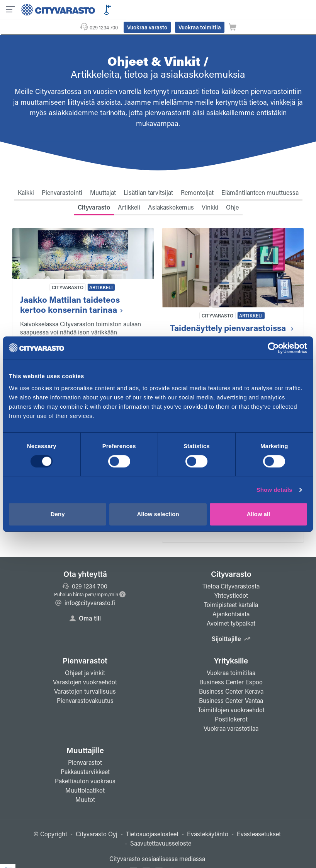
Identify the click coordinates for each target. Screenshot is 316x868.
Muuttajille (85, 735)
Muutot (85, 784)
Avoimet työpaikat (231, 608)
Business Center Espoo (231, 666)
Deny (58, 514)
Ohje (232, 192)
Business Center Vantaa (231, 685)
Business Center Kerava (231, 676)
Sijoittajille (231, 623)
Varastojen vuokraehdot (85, 666)
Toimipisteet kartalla (231, 589)
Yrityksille (231, 645)
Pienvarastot (85, 645)
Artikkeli (129, 192)
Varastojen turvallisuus (85, 676)
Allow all (258, 514)
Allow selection (158, 514)
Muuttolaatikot (85, 775)
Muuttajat (103, 177)
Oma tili (85, 603)
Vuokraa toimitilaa (231, 657)
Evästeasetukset (259, 818)
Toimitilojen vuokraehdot (231, 694)
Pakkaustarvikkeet (85, 756)
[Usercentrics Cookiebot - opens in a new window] (273, 348)
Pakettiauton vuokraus (85, 765)
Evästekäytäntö (208, 818)
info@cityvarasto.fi (85, 587)
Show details (274, 490)
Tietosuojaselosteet (152, 818)
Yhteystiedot (231, 580)
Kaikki (26, 177)
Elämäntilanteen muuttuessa (260, 177)
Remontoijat (197, 177)
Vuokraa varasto (210, 9)
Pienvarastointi (62, 177)
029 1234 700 (167, 9)
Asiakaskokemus (171, 192)
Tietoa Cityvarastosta (231, 570)
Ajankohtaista (231, 598)
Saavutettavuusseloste (161, 828)
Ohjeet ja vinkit (85, 657)
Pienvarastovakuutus (85, 685)
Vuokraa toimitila (263, 9)
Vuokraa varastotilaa (231, 713)
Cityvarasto (94, 192)
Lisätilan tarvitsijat (148, 177)
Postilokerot (231, 703)
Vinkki (210, 192)
